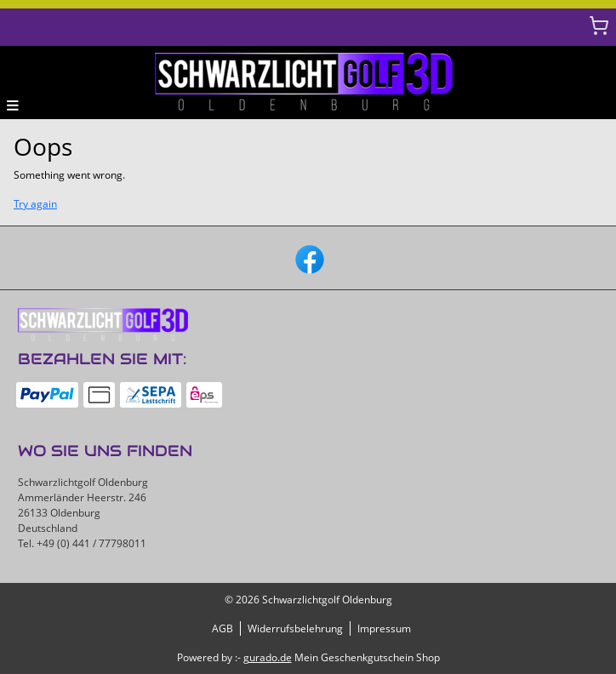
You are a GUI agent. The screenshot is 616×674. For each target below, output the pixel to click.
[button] (13, 105)
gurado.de (268, 657)
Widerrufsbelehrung (295, 628)
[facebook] (308, 258)
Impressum (384, 628)
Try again (35, 204)
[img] (308, 83)
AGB (222, 628)
